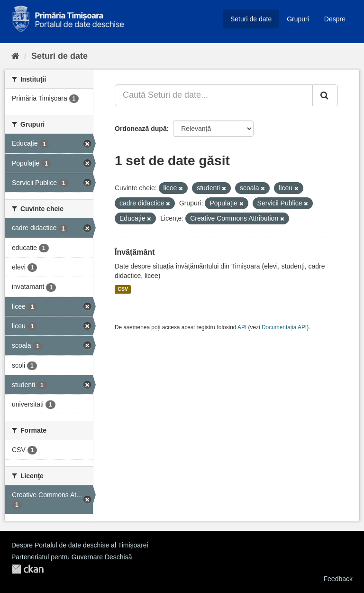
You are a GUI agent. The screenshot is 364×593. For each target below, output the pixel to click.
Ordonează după (141, 129)
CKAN (27, 569)
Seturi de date (251, 19)
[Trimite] (325, 95)
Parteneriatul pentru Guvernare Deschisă (72, 557)
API (242, 327)
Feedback (338, 579)
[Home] (15, 56)
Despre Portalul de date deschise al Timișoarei (80, 545)
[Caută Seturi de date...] (214, 95)
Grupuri (298, 19)
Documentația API (284, 327)
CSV (123, 289)
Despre (335, 19)
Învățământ (135, 252)
